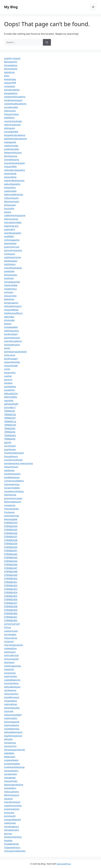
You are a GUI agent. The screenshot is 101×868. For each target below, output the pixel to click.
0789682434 (11, 526)
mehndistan (11, 704)
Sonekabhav (11, 65)
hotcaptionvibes (13, 222)
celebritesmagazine (15, 215)
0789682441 (11, 551)
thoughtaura (11, 456)
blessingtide (11, 519)
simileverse (10, 690)
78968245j (10, 432)
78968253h (10, 425)
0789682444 (11, 561)
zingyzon (9, 641)
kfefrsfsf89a (11, 397)
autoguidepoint (13, 819)
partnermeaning (13, 250)
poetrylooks (11, 676)
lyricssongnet (11, 659)
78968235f (10, 418)
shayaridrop (11, 638)
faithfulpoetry (12, 331)
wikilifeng (9, 118)
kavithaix (9, 278)
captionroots (11, 631)
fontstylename (12, 345)
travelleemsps (12, 729)
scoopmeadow (12, 764)
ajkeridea (9, 317)
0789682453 (11, 589)
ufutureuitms (11, 694)
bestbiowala (11, 261)
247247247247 (12, 624)
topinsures (10, 111)
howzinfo (9, 669)
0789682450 (11, 578)
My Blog (11, 7)
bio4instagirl (11, 334)
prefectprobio (12, 149)
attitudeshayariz (13, 306)
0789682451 (11, 582)
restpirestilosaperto (15, 97)
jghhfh (8, 442)
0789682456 (11, 599)
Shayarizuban (11, 114)
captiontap (10, 823)
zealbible (9, 236)
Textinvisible (11, 285)
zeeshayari (10, 652)
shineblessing (12, 159)
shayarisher (10, 296)
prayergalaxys (12, 809)
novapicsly (10, 505)
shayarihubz (11, 781)
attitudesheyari (12, 687)
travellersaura (12, 697)
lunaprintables (12, 488)
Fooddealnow (11, 844)
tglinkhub (9, 72)
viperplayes (10, 243)
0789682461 (11, 617)
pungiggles (10, 634)
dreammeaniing (13, 837)
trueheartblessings (14, 767)
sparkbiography (13, 233)
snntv (7, 369)
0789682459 (11, 610)
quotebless (10, 386)
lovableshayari (12, 477)
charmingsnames (14, 645)
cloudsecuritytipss (14, 491)
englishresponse (13, 736)
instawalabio (11, 327)
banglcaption (11, 303)
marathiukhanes (13, 268)
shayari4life (10, 166)
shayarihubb (11, 366)
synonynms (10, 746)
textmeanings (12, 516)
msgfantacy (10, 289)
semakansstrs (12, 830)
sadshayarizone (13, 257)
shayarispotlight (13, 715)
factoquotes (11, 275)
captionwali (10, 191)
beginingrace (11, 226)
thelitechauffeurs (13, 313)
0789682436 (11, 533)
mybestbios (10, 648)
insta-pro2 (10, 355)
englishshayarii (12, 474)
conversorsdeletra (14, 481)
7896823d (9, 411)
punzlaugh (10, 816)
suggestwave (11, 760)
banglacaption (12, 90)
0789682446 (11, 564)
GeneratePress (64, 864)
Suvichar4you (11, 683)
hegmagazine (11, 725)
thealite (8, 840)
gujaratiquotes (12, 338)
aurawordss (10, 774)
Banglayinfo (11, 62)
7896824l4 (10, 439)
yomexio (9, 292)
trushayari (10, 254)
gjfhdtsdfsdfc (11, 404)
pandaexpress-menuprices (18, 463)
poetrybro (10, 229)
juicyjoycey (10, 673)
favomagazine (12, 722)
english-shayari (12, 58)
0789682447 (11, 568)
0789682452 (11, 585)
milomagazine (12, 240)
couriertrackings (13, 121)
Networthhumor (13, 152)
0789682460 (11, 613)
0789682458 (11, 606)
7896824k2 (10, 435)
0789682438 (11, 540)
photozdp (9, 320)
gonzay (8, 833)
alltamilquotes (12, 708)
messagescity (11, 509)
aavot (7, 348)
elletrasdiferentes (14, 194)
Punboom (9, 512)
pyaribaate (10, 449)
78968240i (10, 428)
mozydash (10, 86)
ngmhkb (9, 400)
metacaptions (12, 792)
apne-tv (8, 380)
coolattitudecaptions (15, 104)
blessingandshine (14, 785)
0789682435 (11, 530)
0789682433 (11, 523)
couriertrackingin (13, 460)
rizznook (9, 711)
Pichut (8, 627)
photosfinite (11, 69)
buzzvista (9, 208)
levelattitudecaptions (15, 139)
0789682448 (11, 571)
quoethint (9, 390)
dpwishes (9, 299)
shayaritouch (11, 467)
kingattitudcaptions (15, 135)
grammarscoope (13, 498)
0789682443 (11, 558)
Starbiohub (10, 495)
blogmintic (10, 373)
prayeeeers (10, 788)
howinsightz (11, 718)
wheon (8, 324)
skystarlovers (11, 771)
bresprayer (10, 205)
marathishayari (12, 802)
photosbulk (10, 173)
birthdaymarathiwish (15, 352)
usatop (8, 376)
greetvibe (9, 271)
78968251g (10, 421)
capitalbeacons (12, 680)
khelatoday (10, 79)
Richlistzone (11, 156)
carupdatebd (11, 132)
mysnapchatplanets (15, 851)
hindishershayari (13, 100)
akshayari (9, 662)
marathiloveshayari (15, 163)
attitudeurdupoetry (15, 170)
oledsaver (9, 470)
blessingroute (12, 201)
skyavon (9, 799)
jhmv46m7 (10, 407)
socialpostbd (11, 107)
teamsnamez (11, 219)
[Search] (47, 42)
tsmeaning (10, 743)
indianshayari (11, 198)
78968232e (10, 414)
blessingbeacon (13, 502)
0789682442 (11, 554)
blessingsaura (12, 795)
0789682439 (11, 544)
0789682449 (11, 575)
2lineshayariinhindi (14, 750)
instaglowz (10, 778)
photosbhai (10, 177)
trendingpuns (11, 826)
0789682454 (11, 592)
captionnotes (11, 145)
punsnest (9, 812)
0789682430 (11, 547)
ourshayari (10, 446)
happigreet (10, 142)
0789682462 (11, 620)
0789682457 (11, 603)
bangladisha (11, 93)
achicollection (12, 655)
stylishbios (10, 264)
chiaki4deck (10, 701)
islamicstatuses (12, 125)
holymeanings (12, 484)
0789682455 (11, 596)
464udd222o (11, 393)
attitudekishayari (13, 732)
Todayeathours (12, 847)
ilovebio (8, 383)
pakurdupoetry (12, 184)
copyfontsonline (13, 805)
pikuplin (8, 739)
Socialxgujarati (12, 282)
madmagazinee (12, 666)
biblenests (10, 757)
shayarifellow (11, 310)
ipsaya (8, 212)
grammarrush (12, 247)
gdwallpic (9, 753)
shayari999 (10, 83)
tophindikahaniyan (14, 180)
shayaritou (10, 187)
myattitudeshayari (14, 453)
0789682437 (11, 537)
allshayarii (10, 128)
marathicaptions (13, 341)
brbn (7, 76)
